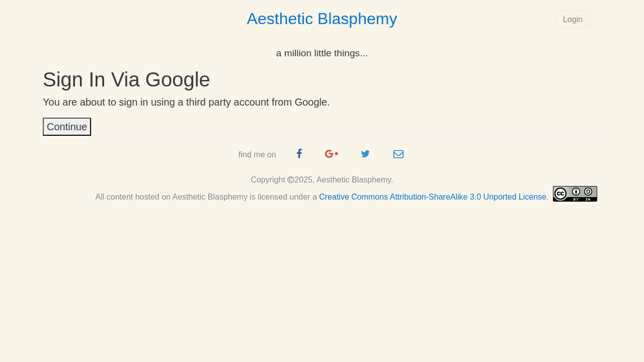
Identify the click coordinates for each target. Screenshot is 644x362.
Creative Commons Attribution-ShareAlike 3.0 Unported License (433, 197)
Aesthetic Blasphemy (322, 19)
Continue (67, 127)
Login (573, 19)
